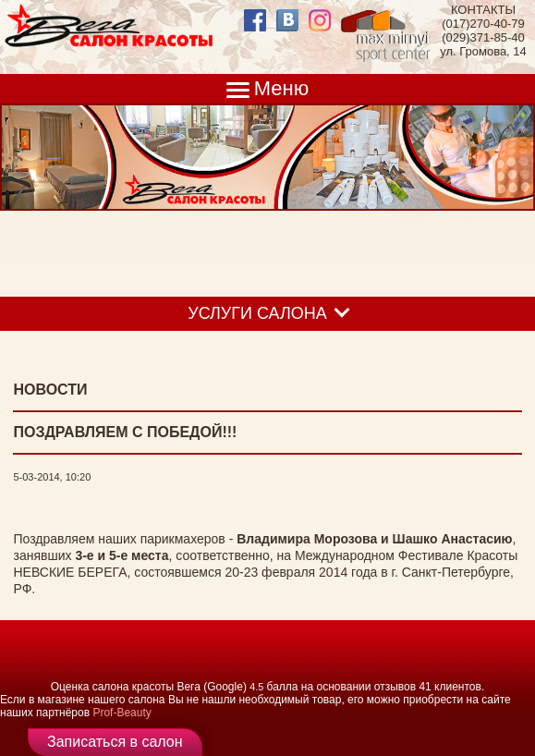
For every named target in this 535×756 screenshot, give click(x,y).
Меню (281, 88)
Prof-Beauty (122, 713)
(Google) (225, 687)
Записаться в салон (115, 742)
